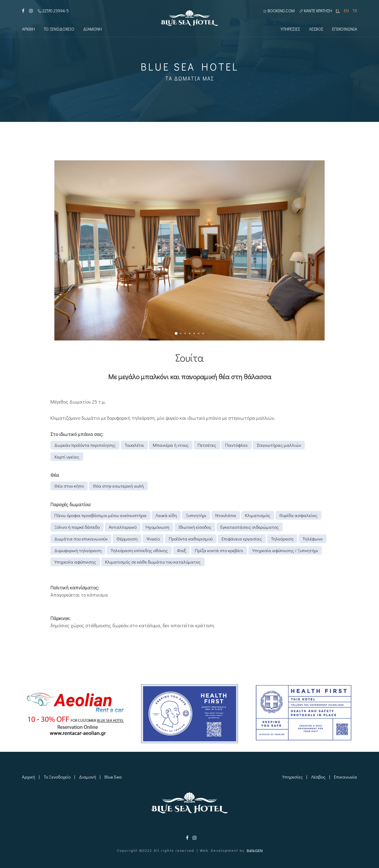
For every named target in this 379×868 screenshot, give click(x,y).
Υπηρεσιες (290, 30)
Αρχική (29, 777)
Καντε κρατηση (316, 11)
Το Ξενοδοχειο (59, 30)
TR (355, 11)
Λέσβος (318, 777)
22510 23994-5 (53, 11)
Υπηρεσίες (293, 777)
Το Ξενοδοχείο (57, 777)
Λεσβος (316, 30)
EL (338, 11)
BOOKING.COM (279, 11)
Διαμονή (88, 777)
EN (346, 11)
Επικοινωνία (346, 777)
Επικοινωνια (345, 30)
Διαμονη (92, 30)
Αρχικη (28, 30)
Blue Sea (113, 777)
